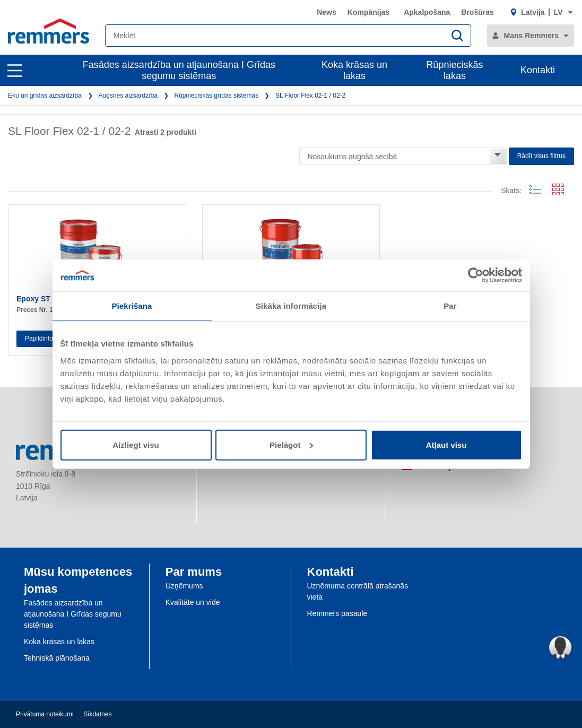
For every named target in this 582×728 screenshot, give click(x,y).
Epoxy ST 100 (41, 299)
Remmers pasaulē (337, 613)
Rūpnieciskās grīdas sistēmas (217, 96)
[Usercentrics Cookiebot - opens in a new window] (476, 275)
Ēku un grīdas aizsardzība (45, 96)
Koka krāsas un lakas (354, 70)
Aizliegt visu (136, 444)
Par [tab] (450, 306)
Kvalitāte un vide (193, 602)
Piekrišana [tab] (132, 306)
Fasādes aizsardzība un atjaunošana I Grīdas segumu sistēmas (179, 70)
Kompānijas (368, 12)
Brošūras (477, 12)
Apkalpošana (427, 12)
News (327, 12)
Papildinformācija (49, 339)
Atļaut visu (446, 444)
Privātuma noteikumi (45, 714)
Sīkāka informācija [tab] (291, 306)
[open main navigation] (15, 71)
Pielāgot (291, 444)
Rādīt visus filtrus (541, 156)
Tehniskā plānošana (57, 658)
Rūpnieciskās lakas (454, 70)
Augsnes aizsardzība (128, 96)
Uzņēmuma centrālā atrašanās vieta (358, 591)
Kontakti (538, 70)
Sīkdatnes (97, 714)
